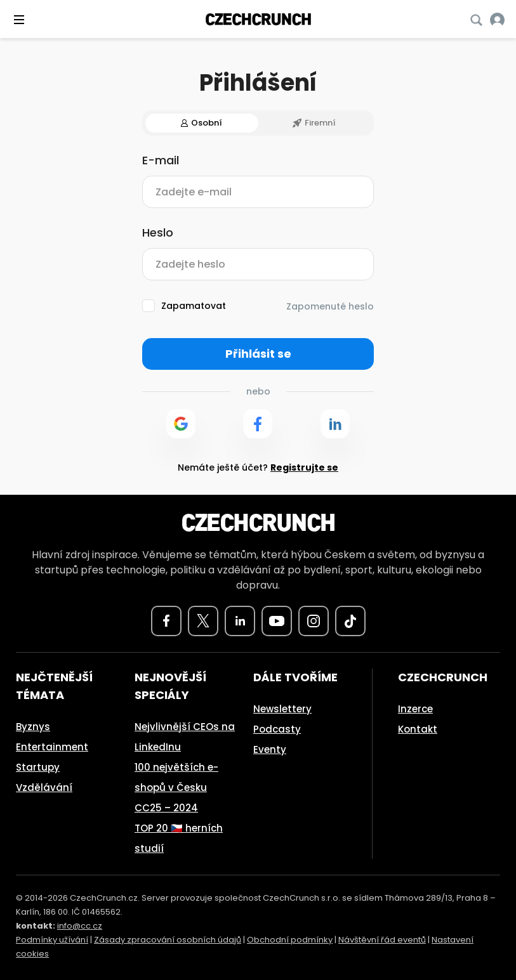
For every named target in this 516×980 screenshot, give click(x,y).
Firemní (314, 123)
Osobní (202, 123)
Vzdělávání (44, 787)
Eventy (270, 749)
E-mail (161, 160)
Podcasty (277, 729)
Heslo (158, 233)
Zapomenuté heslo (330, 306)
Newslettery (282, 709)
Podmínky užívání (52, 940)
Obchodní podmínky (290, 940)
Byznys (33, 727)
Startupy (38, 767)
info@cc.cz (80, 926)
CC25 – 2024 (166, 808)
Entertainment (52, 747)
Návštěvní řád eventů (382, 940)
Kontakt (418, 729)
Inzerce (415, 709)
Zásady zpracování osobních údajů (168, 940)
